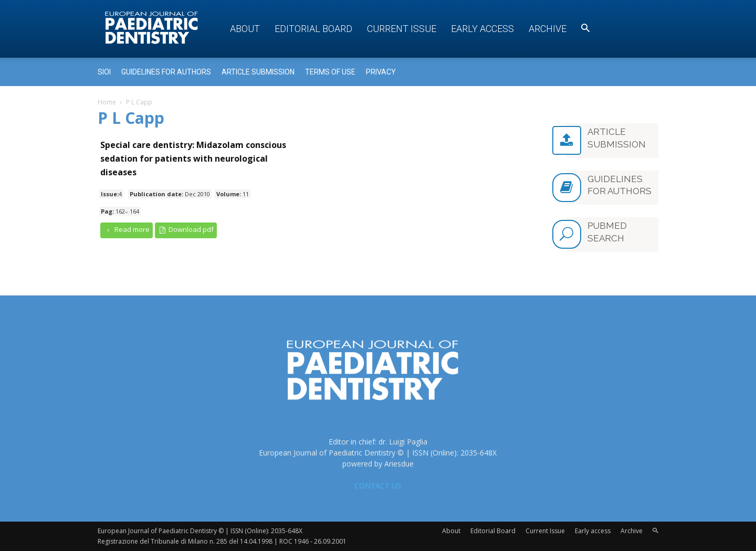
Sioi (104, 72)
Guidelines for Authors (166, 72)
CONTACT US (378, 486)
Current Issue (402, 29)
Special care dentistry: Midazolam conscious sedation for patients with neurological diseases (193, 158)
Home (107, 102)
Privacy (381, 72)
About (245, 29)
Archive (548, 29)
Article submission (258, 72)
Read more (127, 230)
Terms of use (330, 72)
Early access (482, 29)
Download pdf (186, 230)
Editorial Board (313, 29)
